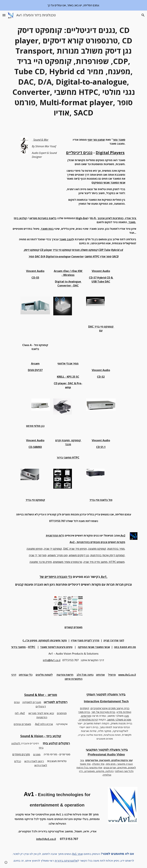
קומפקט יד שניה (53, 549)
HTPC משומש (116, 562)
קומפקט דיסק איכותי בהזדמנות (107, 555)
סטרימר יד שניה (38, 555)
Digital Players (110, 152)
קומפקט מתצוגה (97, 549)
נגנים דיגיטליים (79, 152)
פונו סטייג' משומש (58, 555)
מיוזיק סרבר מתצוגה (41, 562)
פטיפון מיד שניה (78, 549)
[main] (73, 71)
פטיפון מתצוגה (35, 549)
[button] (4, 15)
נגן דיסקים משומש (79, 555)
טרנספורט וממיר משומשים (68, 562)
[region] (73, 5)
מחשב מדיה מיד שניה (95, 562)
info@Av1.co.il (52, 660)
